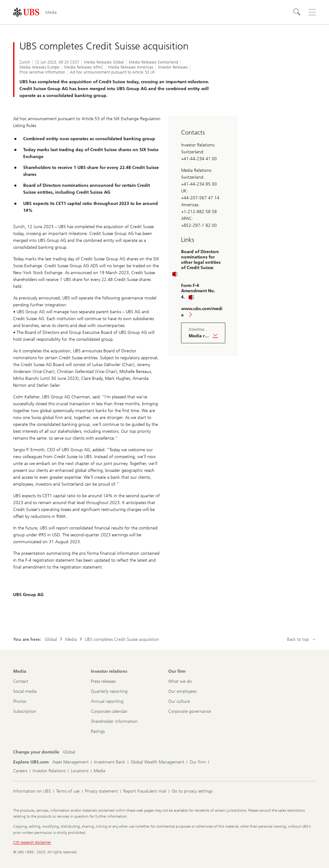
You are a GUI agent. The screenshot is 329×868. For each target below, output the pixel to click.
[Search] (297, 12)
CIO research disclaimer (32, 842)
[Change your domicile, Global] (69, 752)
